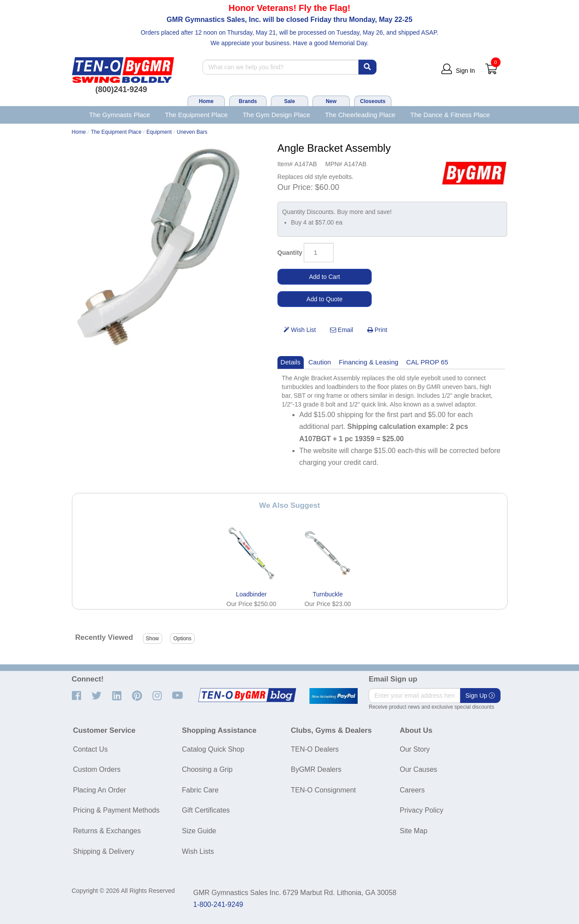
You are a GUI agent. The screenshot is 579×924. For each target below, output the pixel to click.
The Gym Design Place (276, 115)
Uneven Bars (192, 132)
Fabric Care (200, 790)
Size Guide (199, 831)
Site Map (414, 831)
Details (291, 362)
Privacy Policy (422, 810)
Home (206, 101)
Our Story (415, 749)
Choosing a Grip (207, 769)
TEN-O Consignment (324, 790)
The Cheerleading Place (360, 115)
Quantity (290, 253)
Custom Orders (97, 769)
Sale (289, 101)
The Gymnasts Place (119, 115)
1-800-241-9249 (218, 904)
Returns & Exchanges (107, 831)
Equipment (159, 132)
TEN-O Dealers (315, 749)
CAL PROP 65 (427, 362)
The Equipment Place (196, 115)
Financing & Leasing (369, 362)
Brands (248, 101)
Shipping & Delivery (104, 851)
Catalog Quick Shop (213, 749)
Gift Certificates (206, 810)
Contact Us (91, 749)
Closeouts (373, 101)
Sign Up (480, 696)
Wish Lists (198, 851)
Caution (320, 362)
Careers (412, 790)
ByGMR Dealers (316, 769)
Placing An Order (100, 790)
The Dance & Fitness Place (450, 115)
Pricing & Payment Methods (116, 810)
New (331, 101)
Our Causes (418, 769)
